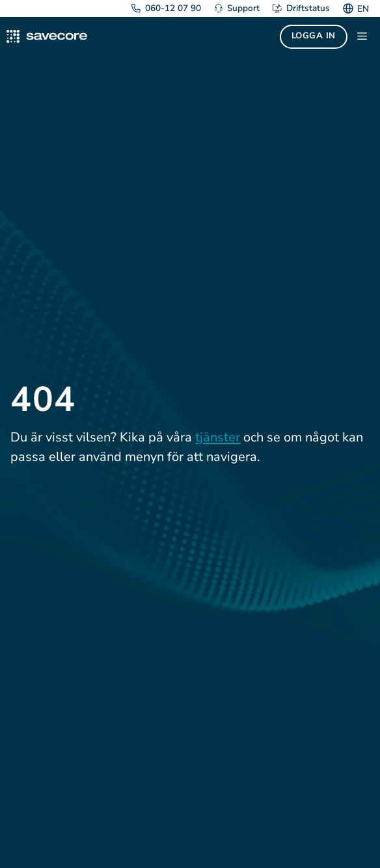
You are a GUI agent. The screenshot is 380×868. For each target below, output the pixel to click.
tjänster (218, 437)
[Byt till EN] (361, 8)
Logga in (314, 36)
